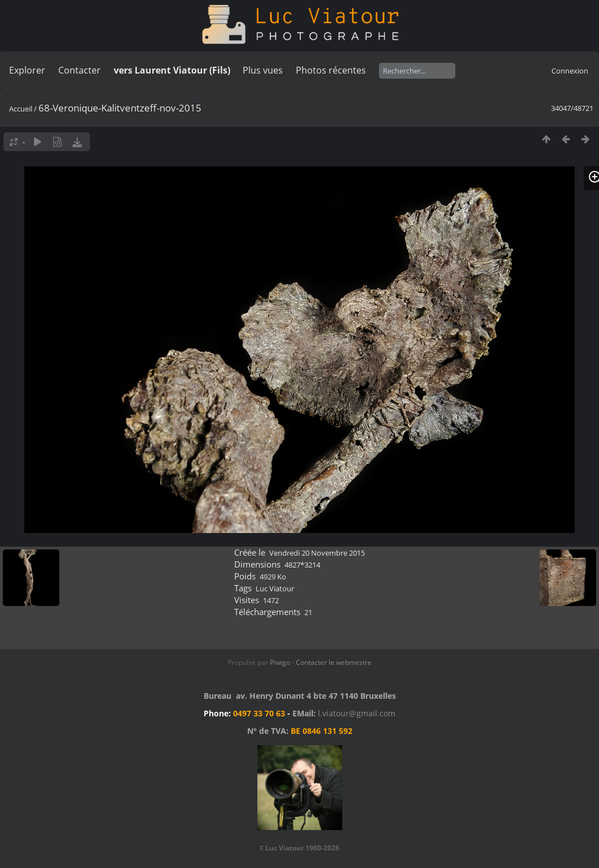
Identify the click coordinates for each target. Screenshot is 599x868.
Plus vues (263, 70)
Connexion (570, 71)
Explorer (27, 70)
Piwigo (280, 662)
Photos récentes (331, 70)
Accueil (21, 109)
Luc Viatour (275, 588)
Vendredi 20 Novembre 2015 (317, 553)
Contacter (79, 70)
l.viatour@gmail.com (357, 713)
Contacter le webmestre (334, 662)
